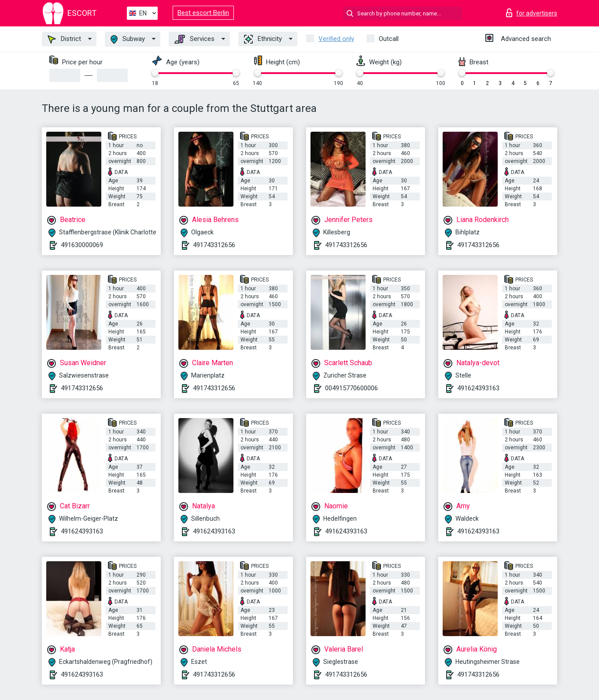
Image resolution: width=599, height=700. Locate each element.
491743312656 (214, 245)
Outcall (389, 39)
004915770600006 (351, 388)
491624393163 (478, 388)
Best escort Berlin (203, 13)
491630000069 (82, 245)
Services (194, 39)
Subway (128, 39)
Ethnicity (263, 39)
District (64, 39)
